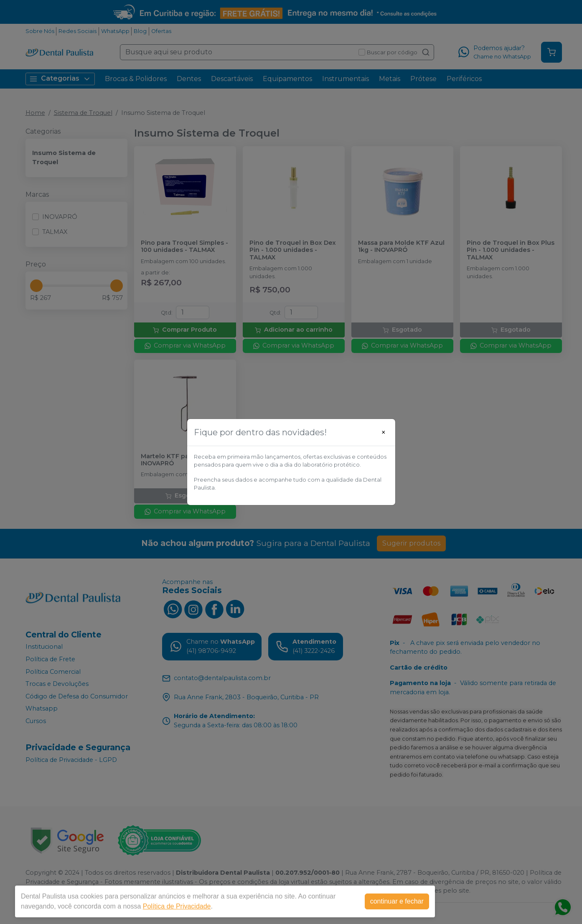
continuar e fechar (397, 901)
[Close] (384, 432)
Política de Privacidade (177, 906)
